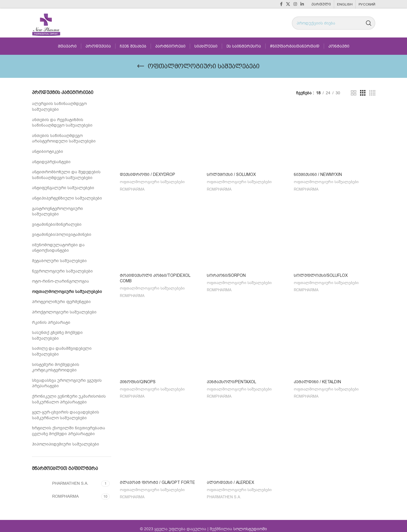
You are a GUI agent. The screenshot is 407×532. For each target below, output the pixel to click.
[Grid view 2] (354, 93)
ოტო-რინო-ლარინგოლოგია (60, 281)
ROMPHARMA (132, 189)
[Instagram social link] (295, 4)
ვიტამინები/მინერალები (57, 224)
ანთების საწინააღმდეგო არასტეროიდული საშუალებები (64, 139)
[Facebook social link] (281, 4)
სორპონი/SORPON (226, 274)
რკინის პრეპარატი (51, 323)
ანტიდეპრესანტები (51, 162)
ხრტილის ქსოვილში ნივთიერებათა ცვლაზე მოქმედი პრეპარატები (69, 431)
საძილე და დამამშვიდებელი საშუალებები (62, 351)
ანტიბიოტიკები (48, 152)
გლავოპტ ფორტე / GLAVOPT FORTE (157, 478)
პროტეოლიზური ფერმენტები (61, 302)
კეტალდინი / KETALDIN (317, 378)
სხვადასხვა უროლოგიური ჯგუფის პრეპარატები (67, 383)
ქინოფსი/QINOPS (138, 378)
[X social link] (288, 4)
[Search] (334, 23)
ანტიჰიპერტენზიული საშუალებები (67, 198)
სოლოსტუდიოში (250, 523)
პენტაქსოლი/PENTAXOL (231, 378)
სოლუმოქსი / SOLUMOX (231, 174)
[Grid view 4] (372, 93)
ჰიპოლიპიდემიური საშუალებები (66, 444)
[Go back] (141, 66)
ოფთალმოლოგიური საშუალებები (67, 292)
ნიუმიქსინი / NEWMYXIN (318, 174)
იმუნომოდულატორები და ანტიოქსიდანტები (58, 248)
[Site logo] (46, 23)
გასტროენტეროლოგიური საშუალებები (57, 212)
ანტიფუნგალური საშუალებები (63, 188)
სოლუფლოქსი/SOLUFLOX (321, 274)
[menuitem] (321, 4)
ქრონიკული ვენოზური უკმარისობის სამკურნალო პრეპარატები (69, 399)
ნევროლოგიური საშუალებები (62, 271)
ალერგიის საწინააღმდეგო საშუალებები (59, 107)
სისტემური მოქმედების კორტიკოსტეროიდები (56, 367)
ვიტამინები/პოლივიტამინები (62, 235)
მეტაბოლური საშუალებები (59, 261)
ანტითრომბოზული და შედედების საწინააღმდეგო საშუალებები (66, 175)
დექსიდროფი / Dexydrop (147, 174)
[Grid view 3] (363, 93)
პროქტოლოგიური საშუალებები (64, 312)
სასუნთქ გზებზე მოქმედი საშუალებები (57, 335)
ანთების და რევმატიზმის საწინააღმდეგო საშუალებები (62, 123)
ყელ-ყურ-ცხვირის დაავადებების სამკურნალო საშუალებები (66, 415)
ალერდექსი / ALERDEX (230, 478)
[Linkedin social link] (302, 4)
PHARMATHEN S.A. (224, 492)
